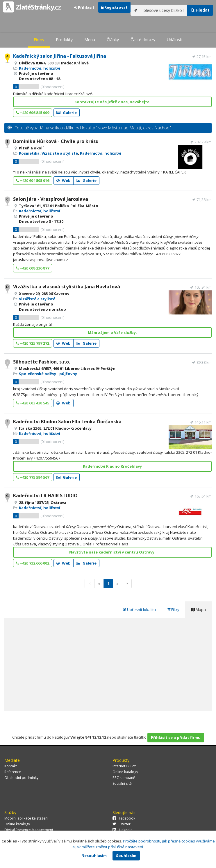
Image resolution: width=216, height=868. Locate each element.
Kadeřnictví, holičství (40, 68)
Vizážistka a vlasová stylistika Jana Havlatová (67, 287)
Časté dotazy (143, 40)
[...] (164, 10)
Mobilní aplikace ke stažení (26, 818)
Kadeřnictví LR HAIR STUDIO (45, 496)
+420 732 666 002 (33, 563)
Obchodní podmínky (21, 778)
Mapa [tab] (198, 610)
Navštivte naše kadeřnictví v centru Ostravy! (112, 552)
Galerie (67, 113)
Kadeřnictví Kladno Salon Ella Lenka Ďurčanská (67, 422)
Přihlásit (84, 7)
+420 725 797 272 (33, 343)
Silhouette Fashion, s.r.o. (42, 362)
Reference (13, 772)
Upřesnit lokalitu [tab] (139, 610)
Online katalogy (125, 772)
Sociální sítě (122, 783)
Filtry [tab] (173, 610)
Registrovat (114, 7)
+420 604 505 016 (33, 180)
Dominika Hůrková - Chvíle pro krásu (56, 141)
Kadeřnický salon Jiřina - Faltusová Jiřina (60, 56)
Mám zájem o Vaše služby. (112, 332)
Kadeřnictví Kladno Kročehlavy (112, 466)
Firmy (39, 40)
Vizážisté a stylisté (60, 153)
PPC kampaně (124, 778)
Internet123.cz (124, 766)
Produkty (64, 40)
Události (175, 40)
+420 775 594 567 (33, 477)
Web (64, 180)
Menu (90, 40)
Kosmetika (29, 153)
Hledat (200, 10)
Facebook (124, 818)
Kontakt (11, 766)
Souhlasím (126, 856)
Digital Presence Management (29, 830)
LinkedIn (123, 830)
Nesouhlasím (94, 856)
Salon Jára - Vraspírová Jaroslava (51, 199)
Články (113, 40)
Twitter (122, 824)
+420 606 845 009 (33, 113)
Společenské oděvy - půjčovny (48, 374)
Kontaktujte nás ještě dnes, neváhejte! (113, 102)
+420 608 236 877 (33, 268)
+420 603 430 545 (33, 403)
